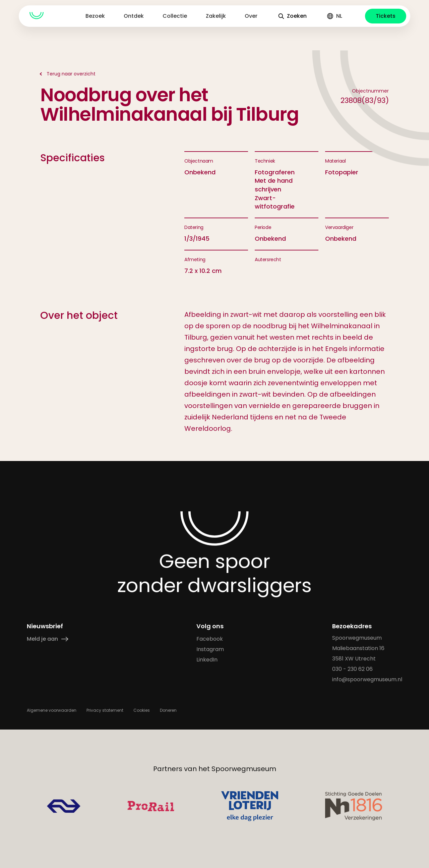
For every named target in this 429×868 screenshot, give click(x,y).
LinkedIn (207, 660)
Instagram (210, 649)
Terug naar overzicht (71, 74)
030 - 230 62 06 (352, 669)
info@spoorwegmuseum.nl (367, 679)
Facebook (210, 639)
